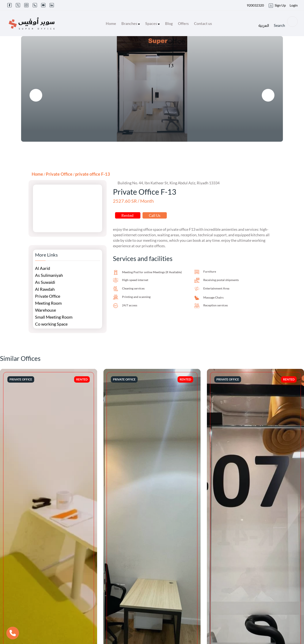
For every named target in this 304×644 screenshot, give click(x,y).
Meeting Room (48, 303)
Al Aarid (43, 268)
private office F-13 (93, 174)
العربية (264, 26)
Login (294, 5)
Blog (169, 23)
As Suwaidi (45, 282)
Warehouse (45, 310)
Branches (131, 23)
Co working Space (51, 324)
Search (286, 22)
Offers (183, 23)
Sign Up (280, 5)
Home (111, 23)
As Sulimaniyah (49, 275)
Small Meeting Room (54, 317)
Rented (128, 215)
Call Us (155, 215)
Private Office (59, 174)
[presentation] (36, 95)
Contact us (203, 23)
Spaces (153, 23)
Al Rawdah (45, 289)
